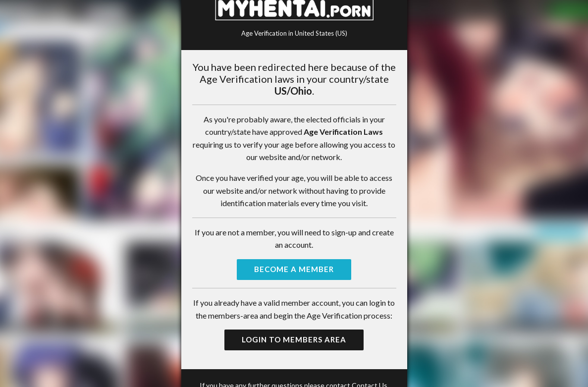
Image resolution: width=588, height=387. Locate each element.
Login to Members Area (294, 339)
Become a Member (294, 269)
